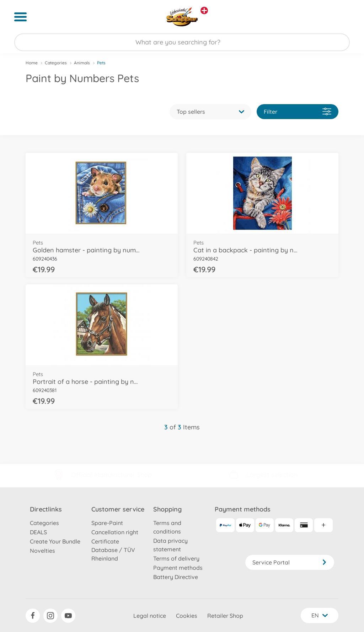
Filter (298, 111)
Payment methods (178, 568)
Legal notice (150, 616)
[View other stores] (204, 10)
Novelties (42, 551)
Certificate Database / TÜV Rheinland (113, 550)
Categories (56, 63)
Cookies (187, 616)
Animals (82, 63)
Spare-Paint (107, 523)
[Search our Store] (182, 42)
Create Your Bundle (55, 541)
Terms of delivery (176, 558)
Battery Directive (176, 577)
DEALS (38, 532)
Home (32, 63)
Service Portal (290, 562)
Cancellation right (115, 532)
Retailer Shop (225, 616)
